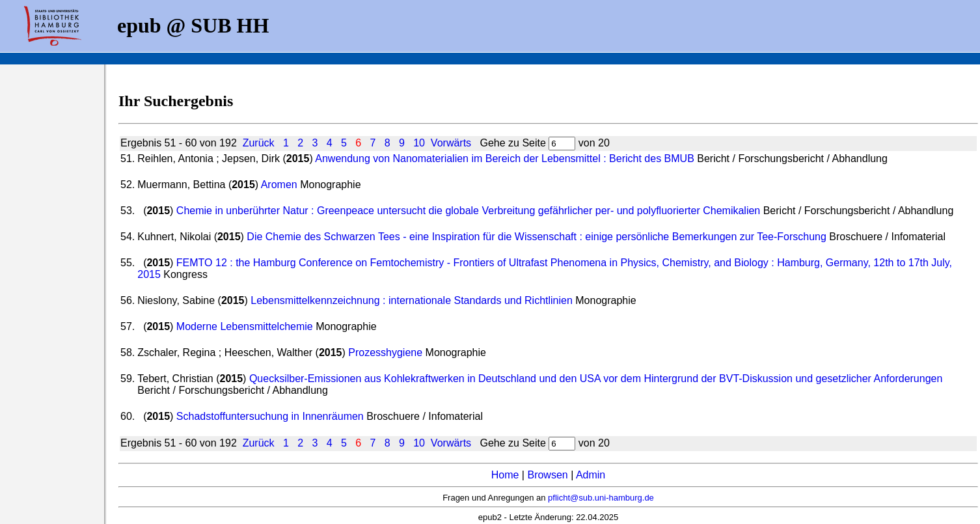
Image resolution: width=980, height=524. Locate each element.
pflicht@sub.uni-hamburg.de (601, 498)
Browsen (547, 475)
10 (419, 143)
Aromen (279, 185)
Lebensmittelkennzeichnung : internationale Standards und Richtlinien (412, 300)
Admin (591, 475)
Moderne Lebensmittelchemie (245, 326)
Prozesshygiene (385, 352)
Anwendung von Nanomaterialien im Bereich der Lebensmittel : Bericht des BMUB (505, 159)
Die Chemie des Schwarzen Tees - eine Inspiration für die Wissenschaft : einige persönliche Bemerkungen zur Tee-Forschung (537, 237)
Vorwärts (451, 143)
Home (505, 475)
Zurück (259, 143)
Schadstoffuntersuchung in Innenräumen (270, 416)
